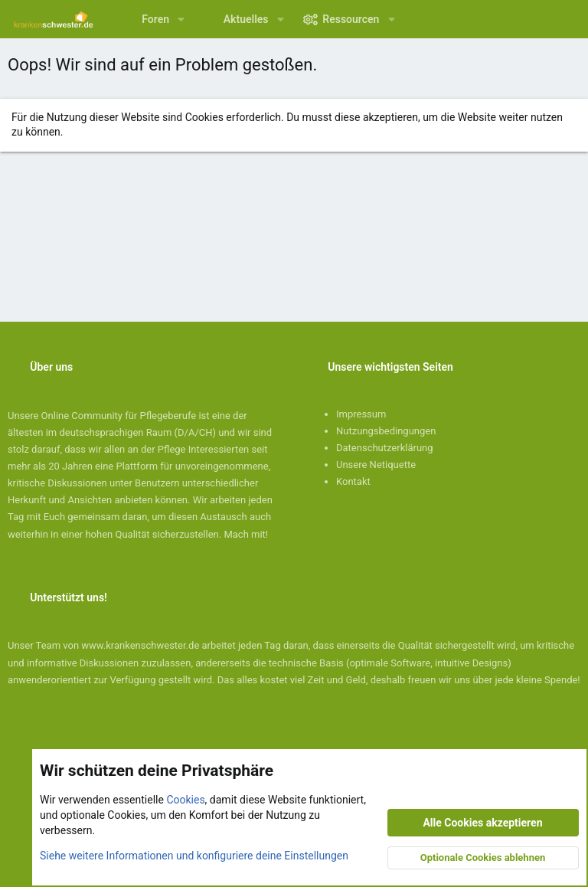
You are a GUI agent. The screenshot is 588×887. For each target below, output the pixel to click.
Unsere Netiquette (376, 465)
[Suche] (565, 19)
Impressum (361, 414)
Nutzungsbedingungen (386, 431)
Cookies (185, 800)
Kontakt (353, 481)
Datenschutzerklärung (385, 448)
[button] (181, 19)
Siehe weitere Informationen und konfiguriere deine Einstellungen (194, 856)
